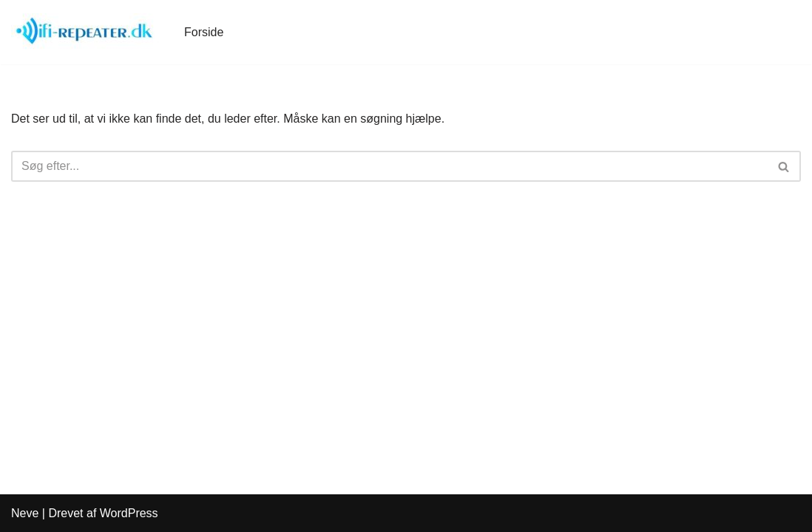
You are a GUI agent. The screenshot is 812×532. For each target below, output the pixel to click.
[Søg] (389, 166)
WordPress (129, 513)
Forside (204, 32)
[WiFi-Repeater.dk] (85, 32)
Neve (25, 513)
